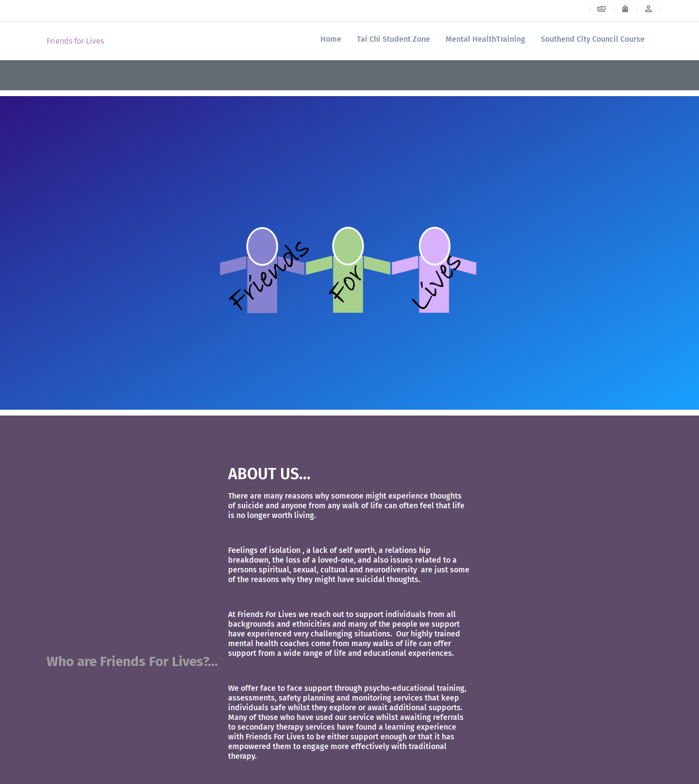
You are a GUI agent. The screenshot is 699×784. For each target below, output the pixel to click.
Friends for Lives (75, 41)
